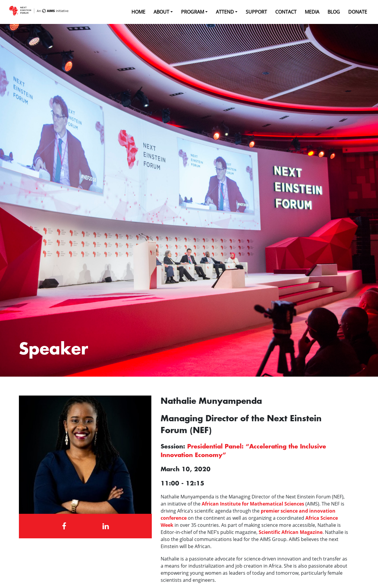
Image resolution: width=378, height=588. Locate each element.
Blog (334, 12)
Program (193, 12)
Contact (286, 12)
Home (138, 12)
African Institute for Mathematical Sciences (253, 504)
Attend (225, 12)
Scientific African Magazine (291, 532)
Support (256, 12)
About (161, 12)
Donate (358, 12)
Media (312, 12)
